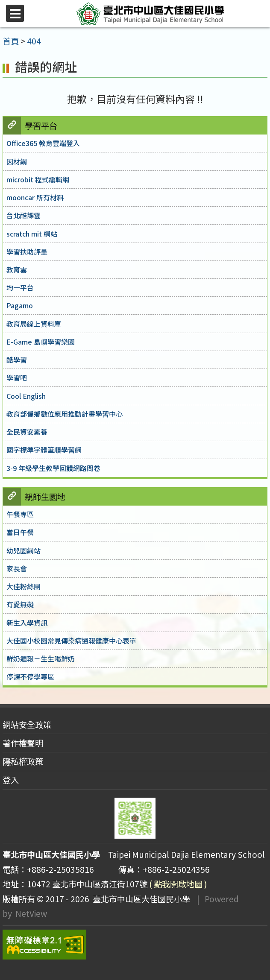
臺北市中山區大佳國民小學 (140, 899)
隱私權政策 (23, 761)
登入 (11, 780)
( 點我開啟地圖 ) (178, 884)
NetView (31, 913)
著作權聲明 (23, 743)
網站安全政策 (27, 725)
